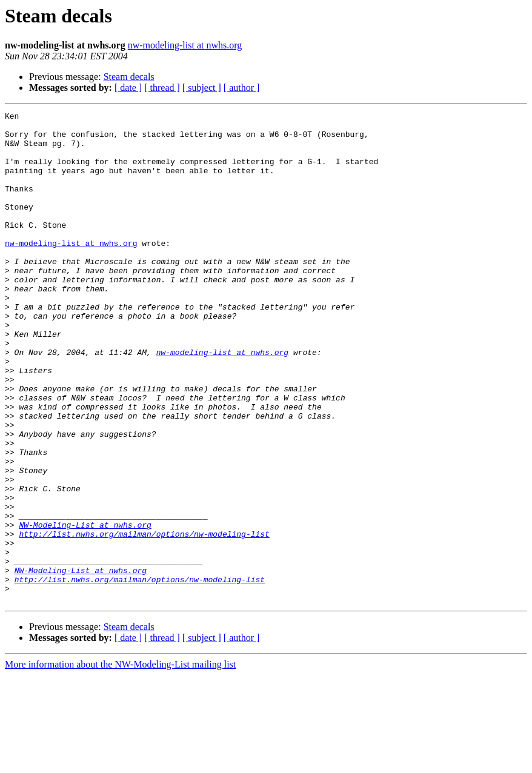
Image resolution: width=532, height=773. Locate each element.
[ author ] (242, 88)
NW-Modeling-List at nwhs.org (85, 608)
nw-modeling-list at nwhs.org (185, 45)
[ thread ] (162, 88)
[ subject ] (202, 88)
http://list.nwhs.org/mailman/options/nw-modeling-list (144, 619)
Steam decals (129, 77)
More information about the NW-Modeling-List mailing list (120, 762)
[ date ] (128, 88)
